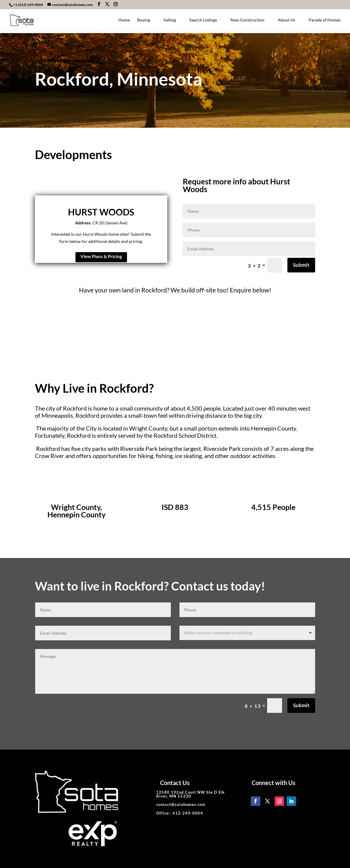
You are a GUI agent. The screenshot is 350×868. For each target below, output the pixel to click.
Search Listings (203, 20)
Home (124, 20)
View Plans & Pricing (101, 256)
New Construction (247, 20)
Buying (144, 20)
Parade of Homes (325, 20)
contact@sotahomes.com (181, 804)
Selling (170, 20)
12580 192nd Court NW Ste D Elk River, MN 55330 (191, 794)
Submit (301, 265)
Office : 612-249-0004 (180, 813)
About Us (286, 20)
